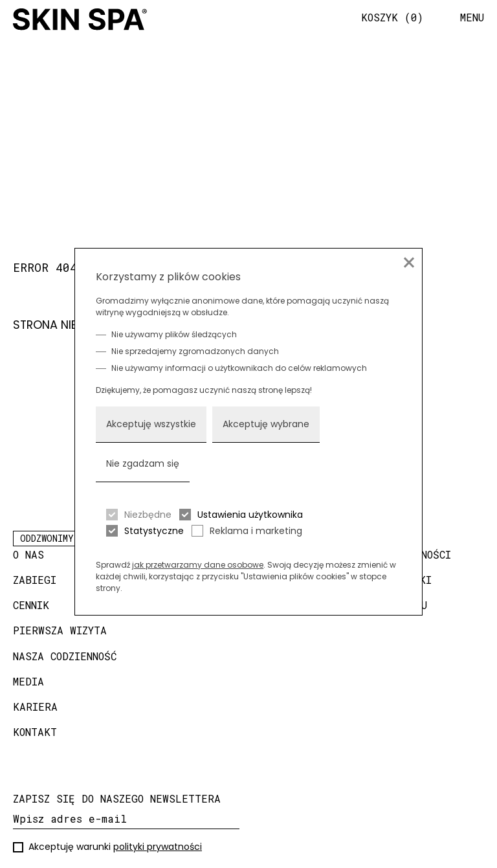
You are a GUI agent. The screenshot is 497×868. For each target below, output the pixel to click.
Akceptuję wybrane (266, 424)
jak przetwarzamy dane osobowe (198, 565)
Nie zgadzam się (143, 463)
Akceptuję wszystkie (151, 424)
